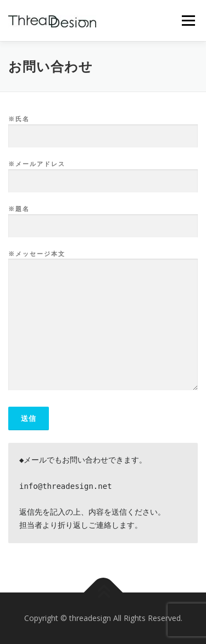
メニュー (188, 21)
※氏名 (103, 128)
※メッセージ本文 (103, 321)
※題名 (103, 218)
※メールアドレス (103, 173)
